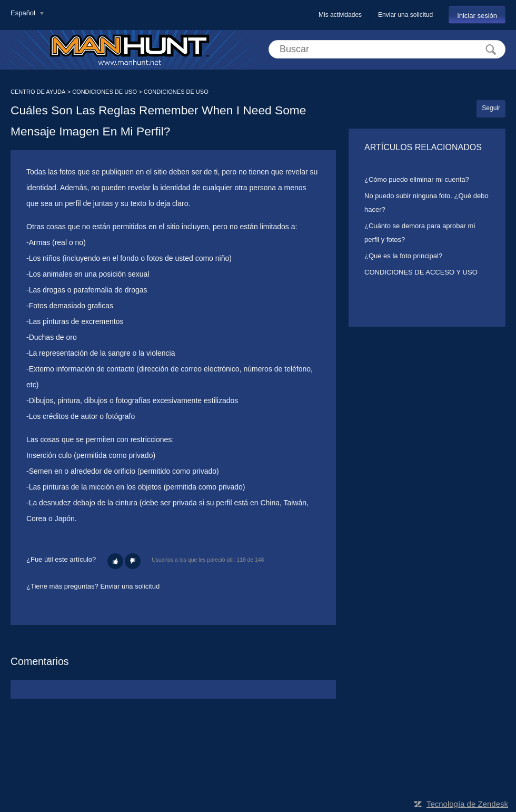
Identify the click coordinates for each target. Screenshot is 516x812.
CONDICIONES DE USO (105, 92)
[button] (115, 561)
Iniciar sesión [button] (477, 16)
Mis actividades (340, 15)
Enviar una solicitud (405, 15)
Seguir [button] (491, 108)
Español (24, 13)
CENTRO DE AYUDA (38, 92)
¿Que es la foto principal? (403, 256)
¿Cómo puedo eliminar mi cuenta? (417, 179)
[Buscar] (387, 49)
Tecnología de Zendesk (467, 804)
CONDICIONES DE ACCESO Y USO (421, 272)
